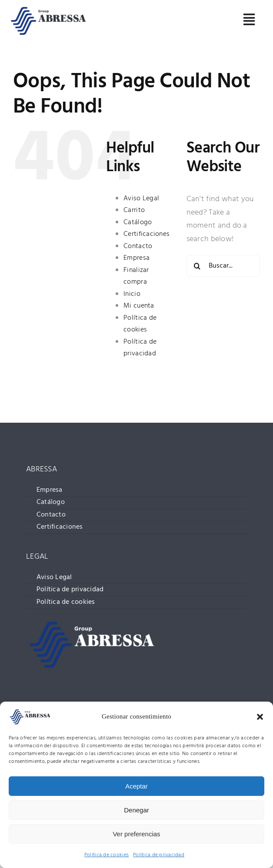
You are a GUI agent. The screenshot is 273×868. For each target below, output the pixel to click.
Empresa (136, 258)
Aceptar (136, 786)
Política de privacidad (159, 855)
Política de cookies (107, 855)
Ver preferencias (136, 834)
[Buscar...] (223, 266)
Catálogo (138, 222)
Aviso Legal (141, 199)
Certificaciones (146, 234)
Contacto (138, 246)
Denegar (136, 810)
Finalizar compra (136, 276)
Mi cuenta (139, 306)
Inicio (132, 294)
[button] (260, 717)
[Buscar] (197, 266)
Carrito (134, 210)
